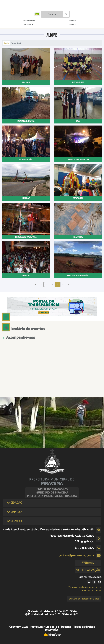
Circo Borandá (78, 198)
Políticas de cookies (92, 590)
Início (6, 43)
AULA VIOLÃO (26, 82)
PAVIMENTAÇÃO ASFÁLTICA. (26, 121)
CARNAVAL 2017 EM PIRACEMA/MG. (78, 160)
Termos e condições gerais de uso (85, 587)
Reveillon (26, 276)
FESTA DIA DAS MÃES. (26, 160)
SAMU (78, 121)
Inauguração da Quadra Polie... (26, 237)
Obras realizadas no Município (78, 276)
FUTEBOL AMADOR (78, 82)
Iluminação (26, 198)
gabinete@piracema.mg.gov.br (76, 555)
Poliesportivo (78, 237)
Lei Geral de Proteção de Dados (84, 599)
